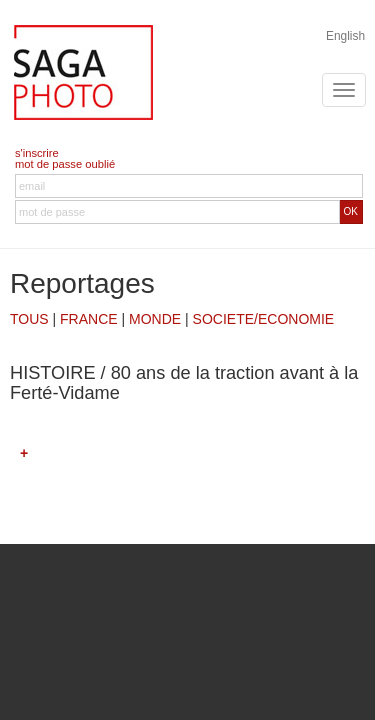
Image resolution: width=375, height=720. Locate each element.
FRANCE (89, 319)
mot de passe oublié (65, 164)
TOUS (29, 319)
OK (351, 211)
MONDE (155, 319)
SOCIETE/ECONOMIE (264, 319)
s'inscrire (37, 153)
